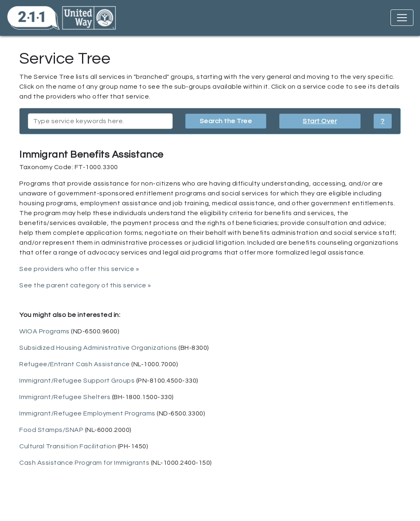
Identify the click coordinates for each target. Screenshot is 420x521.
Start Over (320, 121)
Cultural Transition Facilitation (68, 446)
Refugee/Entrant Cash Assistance (75, 364)
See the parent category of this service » (85, 285)
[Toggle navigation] (402, 18)
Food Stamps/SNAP (51, 430)
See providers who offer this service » (79, 269)
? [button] (383, 121)
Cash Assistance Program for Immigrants (84, 463)
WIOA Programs (45, 331)
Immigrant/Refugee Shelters (65, 397)
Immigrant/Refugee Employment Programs (87, 413)
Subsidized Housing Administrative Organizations (98, 348)
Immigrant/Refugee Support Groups (77, 381)
